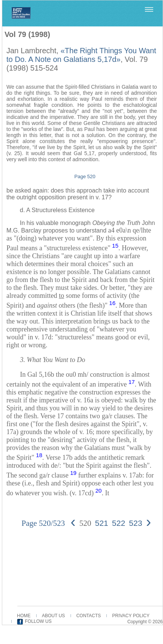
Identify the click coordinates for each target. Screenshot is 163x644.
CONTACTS (88, 616)
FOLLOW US (38, 621)
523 (136, 523)
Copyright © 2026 (145, 622)
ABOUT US (53, 616)
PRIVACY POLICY (131, 616)
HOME (24, 616)
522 (119, 523)
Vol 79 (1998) (27, 34)
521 (102, 523)
